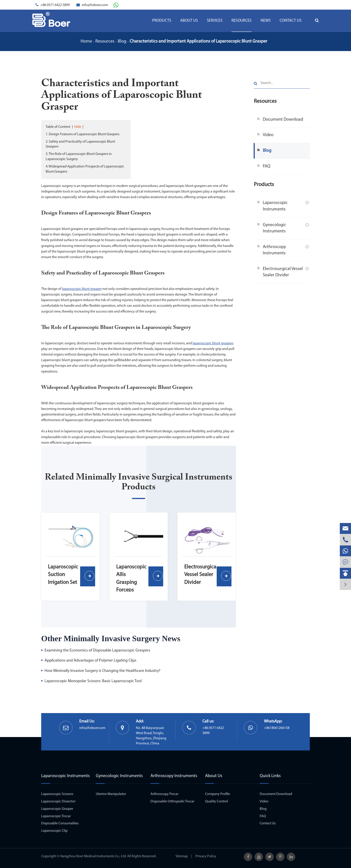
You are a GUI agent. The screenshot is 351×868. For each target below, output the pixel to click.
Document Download (283, 120)
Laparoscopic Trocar (56, 816)
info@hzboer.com (95, 5)
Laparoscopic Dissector (58, 802)
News (266, 21)
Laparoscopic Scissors (57, 794)
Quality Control (216, 802)
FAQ (267, 166)
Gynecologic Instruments (274, 228)
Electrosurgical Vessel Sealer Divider (283, 272)
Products (162, 21)
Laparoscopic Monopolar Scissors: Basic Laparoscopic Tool (93, 681)
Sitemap (182, 856)
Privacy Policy (206, 856)
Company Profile (217, 794)
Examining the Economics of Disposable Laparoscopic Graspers (97, 650)
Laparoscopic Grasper (57, 809)
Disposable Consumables (60, 823)
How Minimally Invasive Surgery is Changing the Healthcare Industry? (102, 671)
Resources (242, 21)
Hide (78, 127)
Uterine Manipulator (111, 794)
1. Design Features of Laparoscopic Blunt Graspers (82, 134)
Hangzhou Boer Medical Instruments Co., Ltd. (93, 856)
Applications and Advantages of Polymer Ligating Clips (90, 661)
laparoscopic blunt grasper (82, 289)
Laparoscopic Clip (54, 831)
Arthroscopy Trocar (164, 794)
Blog (122, 41)
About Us (189, 21)
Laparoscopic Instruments (275, 206)
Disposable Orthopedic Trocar (172, 802)
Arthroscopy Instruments (274, 250)
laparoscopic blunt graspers (213, 343)
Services (215, 21)
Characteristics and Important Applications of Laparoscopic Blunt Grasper (198, 41)
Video (268, 135)
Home (86, 41)
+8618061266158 (277, 728)
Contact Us (291, 21)
